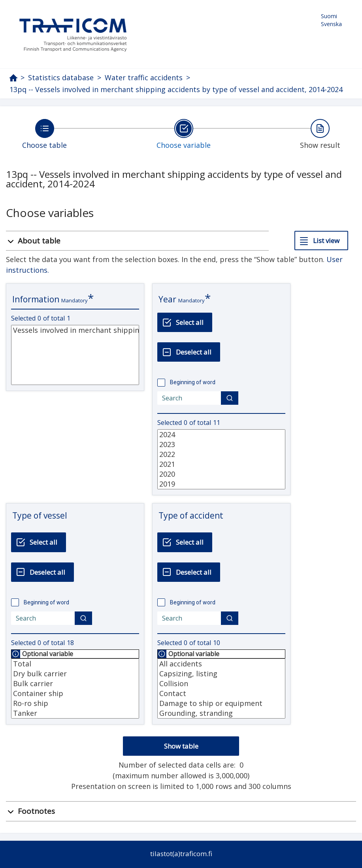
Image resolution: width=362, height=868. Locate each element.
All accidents (221, 664)
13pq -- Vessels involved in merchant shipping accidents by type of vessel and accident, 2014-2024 (176, 89)
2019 (221, 484)
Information (36, 299)
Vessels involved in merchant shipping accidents (75, 330)
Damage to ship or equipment (221, 703)
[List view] (321, 241)
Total (75, 664)
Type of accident (191, 515)
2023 (221, 444)
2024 (221, 435)
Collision (221, 684)
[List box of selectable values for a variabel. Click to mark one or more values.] (75, 355)
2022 (221, 454)
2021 (221, 464)
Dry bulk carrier (75, 674)
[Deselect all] (189, 352)
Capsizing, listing (221, 674)
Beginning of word (193, 382)
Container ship (75, 693)
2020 (221, 474)
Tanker (75, 713)
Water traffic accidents (144, 78)
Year (167, 299)
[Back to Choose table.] (44, 134)
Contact (221, 693)
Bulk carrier (75, 684)
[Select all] (185, 322)
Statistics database (61, 78)
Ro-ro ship (75, 703)
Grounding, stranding (221, 713)
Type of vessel (40, 515)
